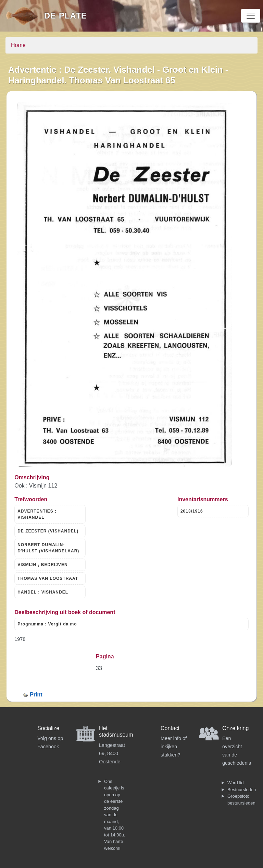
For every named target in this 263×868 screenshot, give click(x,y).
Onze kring (235, 728)
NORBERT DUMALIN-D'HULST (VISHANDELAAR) (48, 548)
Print (36, 695)
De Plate (66, 16)
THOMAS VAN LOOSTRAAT (48, 578)
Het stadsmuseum (116, 731)
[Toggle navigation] (251, 16)
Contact (170, 728)
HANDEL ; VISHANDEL (43, 592)
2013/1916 (192, 511)
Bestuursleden (242, 790)
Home (18, 45)
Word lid (235, 783)
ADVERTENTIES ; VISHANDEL (37, 514)
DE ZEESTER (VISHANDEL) (48, 531)
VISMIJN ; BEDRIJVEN (42, 565)
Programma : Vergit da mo (47, 624)
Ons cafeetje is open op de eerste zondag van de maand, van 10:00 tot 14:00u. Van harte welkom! (115, 815)
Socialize (48, 728)
